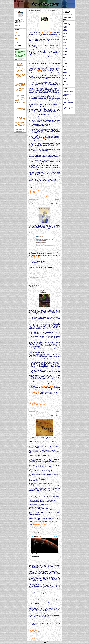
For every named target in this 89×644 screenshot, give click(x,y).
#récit (24, 119)
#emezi (17, 86)
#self (20, 120)
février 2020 (66, 28)
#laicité (19, 99)
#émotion (18, 131)
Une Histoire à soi (37, 71)
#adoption (18, 66)
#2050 (22, 63)
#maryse (18, 106)
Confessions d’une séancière (47, 387)
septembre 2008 (66, 83)
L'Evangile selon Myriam (34, 189)
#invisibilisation (20, 96)
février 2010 (66, 72)
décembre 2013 (66, 47)
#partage (18, 110)
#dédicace (21, 83)
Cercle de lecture (18, 39)
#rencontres (20, 117)
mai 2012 (65, 59)
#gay (23, 91)
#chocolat (20, 77)
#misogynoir (22, 106)
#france (22, 88)
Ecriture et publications (19, 31)
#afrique (22, 65)
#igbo (18, 95)
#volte (17, 127)
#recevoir (22, 115)
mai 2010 (65, 71)
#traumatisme (23, 122)
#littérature (19, 102)
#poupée (19, 113)
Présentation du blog (19, 24)
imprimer (30, 200)
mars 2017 (65, 37)
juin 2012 (65, 58)
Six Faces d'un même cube (35, 191)
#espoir (20, 85)
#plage (20, 111)
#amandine (18, 68)
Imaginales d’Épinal (36, 264)
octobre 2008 (66, 81)
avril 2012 (65, 61)
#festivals (19, 88)
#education (21, 84)
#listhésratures (22, 101)
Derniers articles (18, 25)
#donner (23, 82)
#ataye (24, 69)
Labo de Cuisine (18, 37)
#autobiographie (20, 72)
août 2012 (65, 56)
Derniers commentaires (68, 17)
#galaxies (19, 91)
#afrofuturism (18, 67)
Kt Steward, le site (67, 90)
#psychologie (18, 114)
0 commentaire (58, 281)
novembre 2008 (66, 80)
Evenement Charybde (34, 273)
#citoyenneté (20, 78)
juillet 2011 (65, 66)
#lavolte (22, 99)
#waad (20, 127)
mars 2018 (65, 32)
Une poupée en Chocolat (34, 192)
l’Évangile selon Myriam (36, 257)
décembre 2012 (66, 52)
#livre (24, 103)
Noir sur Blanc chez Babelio (35, 404)
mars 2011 (65, 68)
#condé (23, 79)
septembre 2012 (66, 55)
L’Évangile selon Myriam (47, 32)
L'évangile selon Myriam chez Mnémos (37, 403)
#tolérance (17, 122)
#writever (23, 127)
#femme (23, 87)
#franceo (19, 89)
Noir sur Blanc (47, 138)
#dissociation (19, 82)
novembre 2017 (66, 35)
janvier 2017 (66, 40)
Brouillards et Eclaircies (19, 34)
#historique (18, 94)
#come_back (19, 79)
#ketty (23, 98)
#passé (17, 111)
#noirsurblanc (19, 108)
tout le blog (17, 43)
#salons (17, 120)
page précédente (39, 642)
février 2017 (66, 38)
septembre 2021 (66, 25)
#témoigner (18, 124)
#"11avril (19, 63)
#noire (24, 107)
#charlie (22, 75)
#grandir (23, 92)
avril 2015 (65, 43)
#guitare (18, 93)
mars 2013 (65, 50)
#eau (24, 83)
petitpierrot (17, 47)
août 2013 (65, 49)
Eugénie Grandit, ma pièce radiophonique (69, 105)
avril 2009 (65, 78)
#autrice (19, 73)
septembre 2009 (66, 75)
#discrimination (20, 81)
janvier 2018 (66, 34)
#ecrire (17, 84)
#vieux (16, 126)
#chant (19, 75)
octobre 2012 (66, 53)
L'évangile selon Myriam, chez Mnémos (37, 274)
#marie (23, 105)
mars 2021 (65, 26)
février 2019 (66, 29)
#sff (18, 121)
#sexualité (23, 120)
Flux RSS (67, 19)
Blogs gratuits (67, 113)
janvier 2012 (66, 62)
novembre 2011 (66, 65)
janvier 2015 (66, 44)
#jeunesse (18, 98)
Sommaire (17, 27)
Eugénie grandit (45, 101)
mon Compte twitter (33, 631)
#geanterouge (18, 92)
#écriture (20, 130)
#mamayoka (23, 104)
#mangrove (19, 105)
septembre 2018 (66, 31)
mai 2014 (65, 46)
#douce (17, 83)
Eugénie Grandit (33, 188)
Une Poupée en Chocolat (36, 31)
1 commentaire (58, 200)
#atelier (20, 70)
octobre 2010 (66, 69)
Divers (16, 40)
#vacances (23, 124)
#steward (22, 121)
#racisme (18, 115)
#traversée (22, 123)
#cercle (23, 74)
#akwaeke (23, 67)
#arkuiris (17, 69)
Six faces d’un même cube (34, 102)
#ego (24, 84)
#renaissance (20, 116)
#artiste (20, 69)
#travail (18, 123)
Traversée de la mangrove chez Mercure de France (39, 404)
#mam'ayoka (18, 104)
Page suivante (50, 642)
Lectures (16, 33)
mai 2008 (65, 86)
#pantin (24, 108)
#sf (16, 121)
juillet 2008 (65, 84)
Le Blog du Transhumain (68, 93)
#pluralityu (18, 112)
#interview (22, 95)
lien (33, 200)
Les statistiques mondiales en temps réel (68, 100)
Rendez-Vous (17, 36)
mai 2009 (65, 77)
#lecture (17, 101)
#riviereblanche (19, 119)
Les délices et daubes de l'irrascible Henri (68, 108)
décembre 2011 (66, 64)
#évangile (22, 131)
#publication (23, 114)
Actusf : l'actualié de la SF (68, 92)
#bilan (20, 74)
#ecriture (39, 408)
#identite (23, 94)
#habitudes (22, 93)
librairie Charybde (40, 265)
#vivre (24, 126)
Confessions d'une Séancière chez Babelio (37, 402)
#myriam (17, 107)
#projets (22, 113)
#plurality (23, 111)
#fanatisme (18, 87)
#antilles (23, 68)
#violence (20, 126)
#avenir (22, 73)
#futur (22, 89)
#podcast (22, 112)
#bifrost (17, 74)
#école (20, 128)
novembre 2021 (66, 23)
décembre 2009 (66, 74)
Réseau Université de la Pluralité (36, 631)
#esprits (24, 86)
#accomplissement (20, 64)
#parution (22, 110)
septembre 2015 (66, 41)
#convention (20, 80)
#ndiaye (21, 107)
